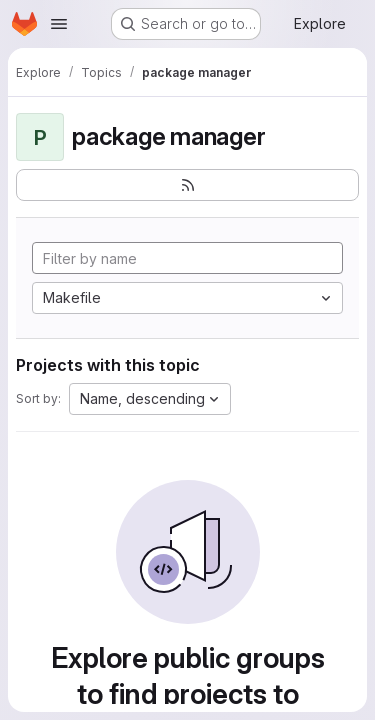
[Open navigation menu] (59, 24)
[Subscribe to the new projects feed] (187, 185)
